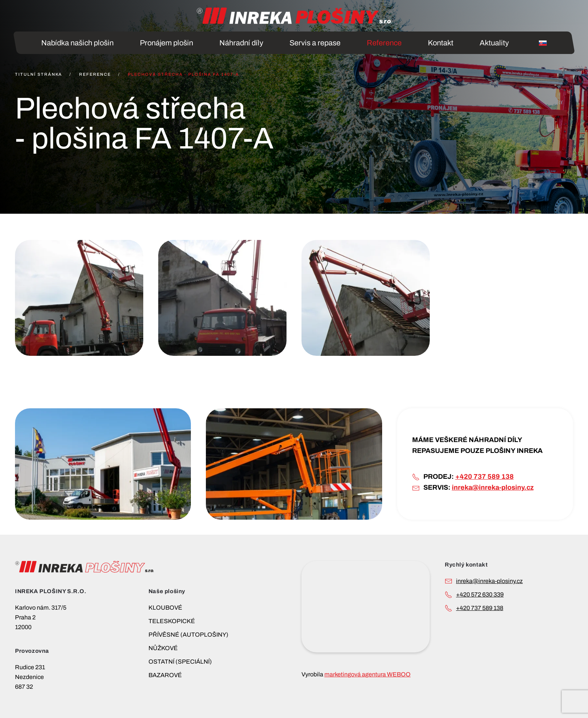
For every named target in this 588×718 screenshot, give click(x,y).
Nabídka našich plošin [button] (77, 43)
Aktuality (494, 43)
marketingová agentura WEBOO (367, 674)
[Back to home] (294, 16)
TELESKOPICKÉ (172, 621)
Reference (384, 43)
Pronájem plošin (166, 43)
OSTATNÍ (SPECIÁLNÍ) (180, 662)
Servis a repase (315, 43)
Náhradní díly (241, 43)
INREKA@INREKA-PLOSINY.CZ (489, 581)
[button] (79, 298)
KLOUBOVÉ (165, 608)
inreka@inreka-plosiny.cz (493, 487)
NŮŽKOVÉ (163, 648)
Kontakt (441, 43)
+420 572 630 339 (480, 594)
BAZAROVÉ (165, 675)
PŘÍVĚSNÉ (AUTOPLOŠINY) (188, 635)
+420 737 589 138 (484, 477)
